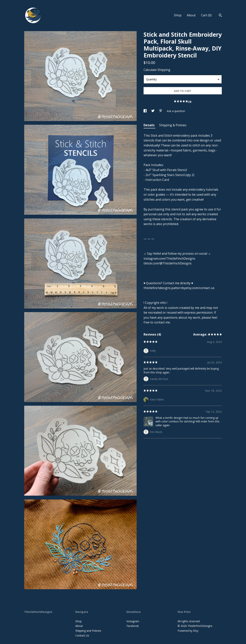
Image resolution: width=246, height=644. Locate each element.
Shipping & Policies (173, 125)
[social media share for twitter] (153, 111)
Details (149, 125)
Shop (178, 15)
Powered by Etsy (188, 631)
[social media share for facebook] (145, 111)
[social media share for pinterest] (161, 111)
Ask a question (176, 111)
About (191, 15)
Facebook (133, 626)
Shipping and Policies (88, 631)
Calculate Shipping (157, 70)
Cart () (206, 15)
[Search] (220, 16)
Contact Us (82, 635)
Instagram (133, 621)
